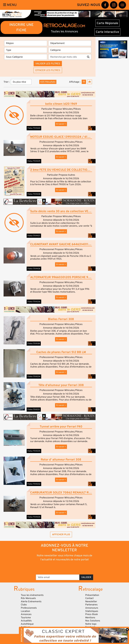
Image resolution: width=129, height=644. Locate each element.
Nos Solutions (93, 621)
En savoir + (61, 124)
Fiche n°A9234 (34, 377)
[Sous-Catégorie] (26, 57)
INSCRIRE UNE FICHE (21, 27)
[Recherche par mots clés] (67, 57)
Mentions (90, 618)
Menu (10, 5)
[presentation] (60, 568)
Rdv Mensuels (28, 598)
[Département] (70, 43)
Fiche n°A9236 (34, 302)
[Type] (26, 50)
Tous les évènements (32, 595)
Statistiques (92, 611)
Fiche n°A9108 (34, 344)
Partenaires (91, 605)
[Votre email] (58, 577)
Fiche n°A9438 (34, 194)
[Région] (26, 43)
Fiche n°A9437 (34, 236)
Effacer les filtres (48, 70)
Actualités (26, 621)
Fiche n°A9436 (34, 269)
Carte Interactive (107, 32)
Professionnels (29, 608)
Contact (89, 598)
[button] (14, 148)
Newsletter (91, 602)
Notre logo (91, 624)
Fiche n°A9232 (34, 484)
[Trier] (21, 82)
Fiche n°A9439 (34, 161)
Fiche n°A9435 (34, 517)
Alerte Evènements (31, 602)
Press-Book (92, 614)
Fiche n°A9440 (34, 128)
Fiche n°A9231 (34, 410)
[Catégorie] (70, 50)
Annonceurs (92, 608)
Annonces (26, 614)
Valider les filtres (48, 64)
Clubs (24, 605)
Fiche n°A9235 (34, 451)
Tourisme (26, 618)
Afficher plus (61, 534)
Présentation (92, 595)
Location (25, 611)
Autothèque (27, 624)
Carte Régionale (107, 23)
